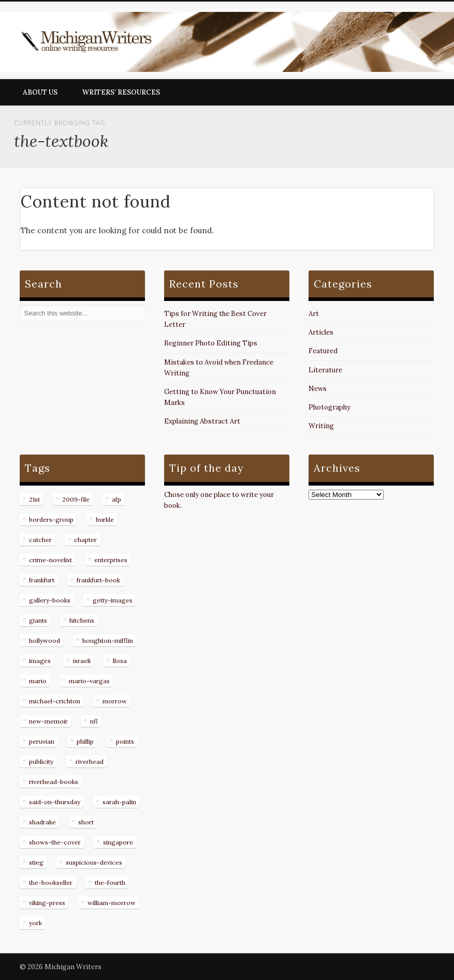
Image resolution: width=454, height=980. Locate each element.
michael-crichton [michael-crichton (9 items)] (55, 701)
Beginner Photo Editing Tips (211, 343)
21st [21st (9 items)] (34, 499)
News (318, 389)
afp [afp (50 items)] (116, 499)
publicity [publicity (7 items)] (41, 762)
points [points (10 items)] (125, 741)
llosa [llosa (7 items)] (120, 661)
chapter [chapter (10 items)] (85, 540)
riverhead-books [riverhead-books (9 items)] (54, 782)
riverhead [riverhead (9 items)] (90, 762)
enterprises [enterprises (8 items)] (111, 560)
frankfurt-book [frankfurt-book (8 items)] (98, 580)
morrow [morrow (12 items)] (115, 701)
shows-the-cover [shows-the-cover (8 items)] (55, 842)
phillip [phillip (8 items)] (85, 741)
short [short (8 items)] (86, 822)
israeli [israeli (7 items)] (82, 661)
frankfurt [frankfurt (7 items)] (42, 580)
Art (314, 314)
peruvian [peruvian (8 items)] (42, 741)
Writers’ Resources (121, 92)
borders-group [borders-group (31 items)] (51, 519)
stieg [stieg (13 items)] (36, 862)
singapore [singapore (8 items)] (118, 842)
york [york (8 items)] (35, 923)
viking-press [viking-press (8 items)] (47, 903)
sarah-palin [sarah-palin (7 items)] (119, 802)
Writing (321, 426)
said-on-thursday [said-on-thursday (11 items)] (55, 802)
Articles (321, 332)
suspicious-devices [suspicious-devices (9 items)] (94, 862)
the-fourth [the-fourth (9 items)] (110, 883)
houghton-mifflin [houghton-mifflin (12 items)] (108, 640)
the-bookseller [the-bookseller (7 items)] (51, 883)
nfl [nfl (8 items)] (94, 721)
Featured (323, 351)
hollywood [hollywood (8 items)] (45, 640)
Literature (325, 370)
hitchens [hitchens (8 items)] (82, 620)
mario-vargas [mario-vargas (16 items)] (89, 681)
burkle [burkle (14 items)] (105, 519)
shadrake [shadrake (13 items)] (42, 822)
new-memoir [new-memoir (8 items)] (48, 721)
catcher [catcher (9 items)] (40, 540)
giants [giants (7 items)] (38, 620)
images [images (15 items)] (40, 661)
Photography (329, 407)
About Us (40, 92)
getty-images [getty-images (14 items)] (113, 600)
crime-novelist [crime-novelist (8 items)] (50, 560)
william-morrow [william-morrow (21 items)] (112, 903)
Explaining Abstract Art (202, 421)
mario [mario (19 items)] (38, 681)
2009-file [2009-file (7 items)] (76, 499)
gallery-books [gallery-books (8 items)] (50, 600)
